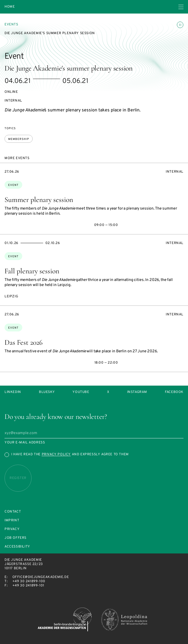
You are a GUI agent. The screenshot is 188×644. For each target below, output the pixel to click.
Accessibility (17, 547)
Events (11, 25)
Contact (13, 512)
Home (10, 7)
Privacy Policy (56, 454)
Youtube (81, 392)
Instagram (137, 392)
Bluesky (47, 392)
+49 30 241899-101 (28, 586)
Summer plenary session (39, 200)
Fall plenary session (32, 271)
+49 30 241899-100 (29, 581)
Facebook (174, 392)
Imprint (12, 521)
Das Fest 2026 (24, 342)
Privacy (12, 529)
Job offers (16, 538)
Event (13, 185)
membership (19, 139)
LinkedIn (13, 392)
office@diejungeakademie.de (41, 577)
